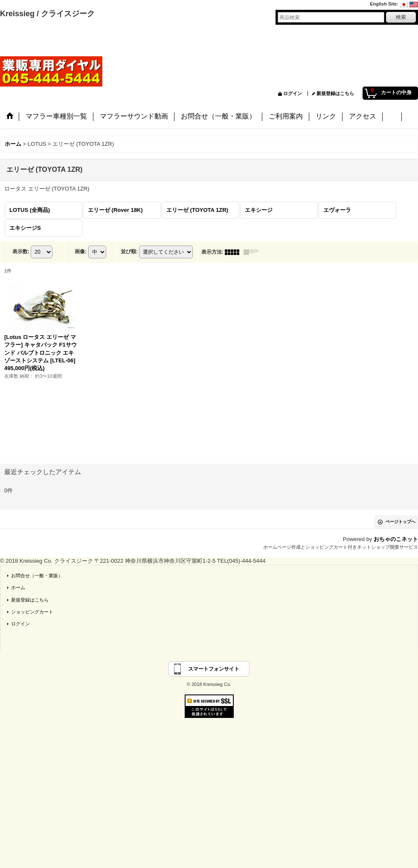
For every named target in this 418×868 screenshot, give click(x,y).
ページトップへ (401, 522)
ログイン (293, 93)
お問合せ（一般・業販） (37, 576)
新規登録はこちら (335, 93)
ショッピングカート (32, 612)
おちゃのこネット (396, 539)
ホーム (18, 587)
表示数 (21, 252)
